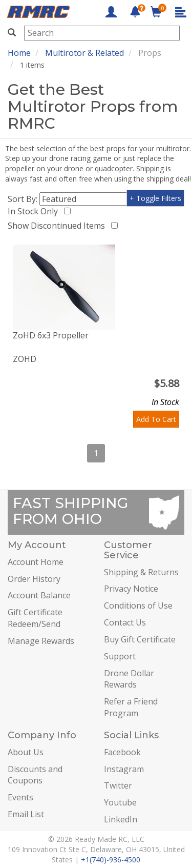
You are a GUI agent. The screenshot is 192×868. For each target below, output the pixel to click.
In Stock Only (35, 211)
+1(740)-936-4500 (111, 860)
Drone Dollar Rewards (129, 679)
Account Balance (39, 595)
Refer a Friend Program (131, 707)
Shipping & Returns (141, 572)
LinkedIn (121, 819)
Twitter (118, 785)
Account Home (36, 562)
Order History (34, 579)
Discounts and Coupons (35, 775)
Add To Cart (156, 419)
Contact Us (125, 622)
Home (19, 53)
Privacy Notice (131, 589)
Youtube (120, 802)
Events (20, 797)
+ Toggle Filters (155, 198)
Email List (26, 814)
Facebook (122, 752)
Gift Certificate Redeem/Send (35, 618)
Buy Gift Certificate (140, 639)
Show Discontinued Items (58, 226)
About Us (26, 752)
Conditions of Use (138, 605)
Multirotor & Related (84, 53)
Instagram (124, 769)
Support (120, 656)
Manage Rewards (41, 641)
